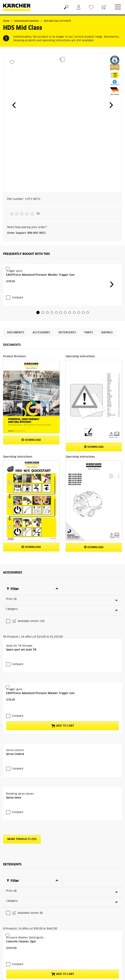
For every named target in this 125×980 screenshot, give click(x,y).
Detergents (67, 324)
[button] (14, 105)
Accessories (41, 324)
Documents (16, 324)
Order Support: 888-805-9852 (26, 233)
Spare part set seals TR (21, 628)
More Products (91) (22, 809)
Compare (18, 290)
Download (31, 432)
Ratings (107, 324)
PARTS (89, 324)
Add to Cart (63, 696)
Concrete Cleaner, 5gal (21, 898)
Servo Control (15, 724)
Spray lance (14, 768)
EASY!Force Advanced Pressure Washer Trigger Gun (40, 275)
